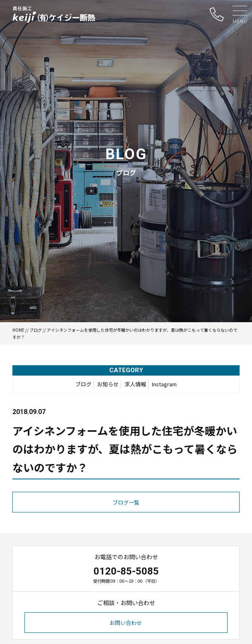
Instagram (164, 384)
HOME (18, 330)
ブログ (36, 330)
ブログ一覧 (126, 502)
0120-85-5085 (126, 571)
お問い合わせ (126, 623)
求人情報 (135, 384)
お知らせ (108, 384)
